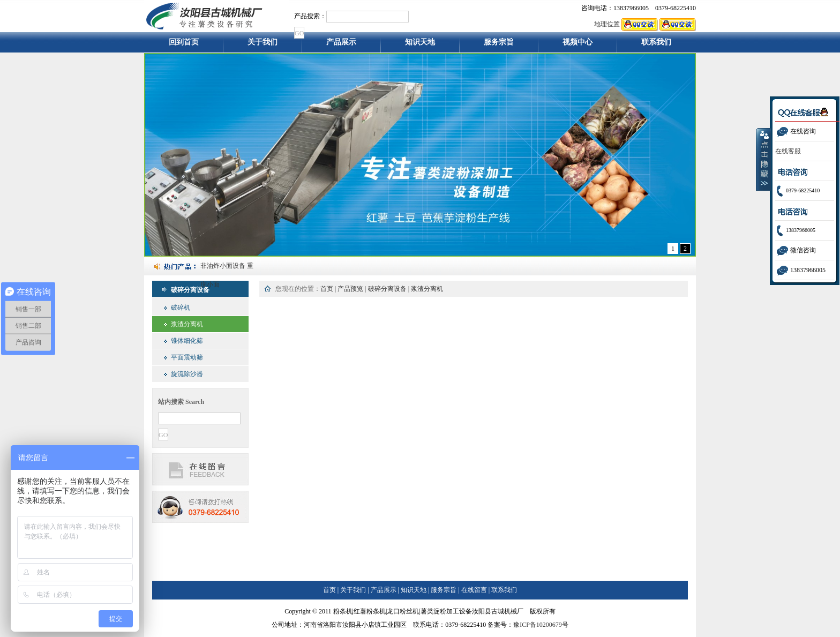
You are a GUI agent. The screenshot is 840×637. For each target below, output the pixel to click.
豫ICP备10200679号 (541, 625)
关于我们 (262, 45)
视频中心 (577, 45)
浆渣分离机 (187, 324)
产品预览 (350, 289)
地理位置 (607, 24)
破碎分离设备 (387, 289)
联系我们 (657, 45)
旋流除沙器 (187, 374)
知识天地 (420, 45)
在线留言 (474, 590)
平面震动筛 (187, 357)
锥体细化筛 (187, 341)
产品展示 (341, 45)
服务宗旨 (499, 45)
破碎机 (181, 308)
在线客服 (788, 151)
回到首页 (184, 45)
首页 (327, 289)
